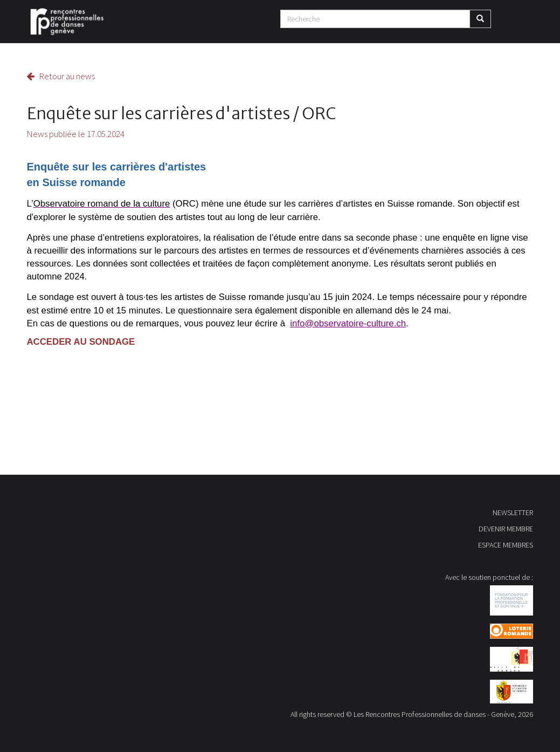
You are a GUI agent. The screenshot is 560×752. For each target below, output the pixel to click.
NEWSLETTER (513, 512)
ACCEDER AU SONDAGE (81, 342)
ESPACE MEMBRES (506, 545)
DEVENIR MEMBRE (506, 529)
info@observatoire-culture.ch (348, 323)
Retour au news (61, 76)
